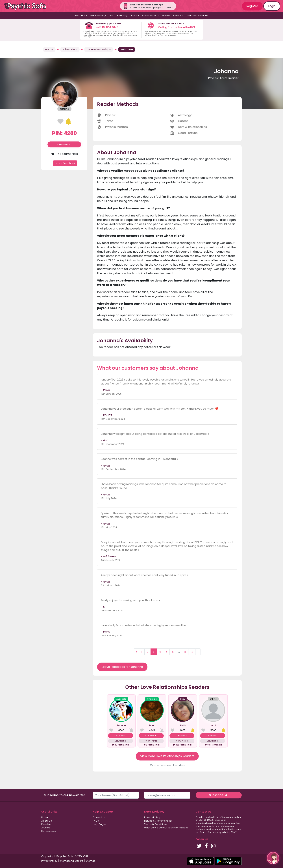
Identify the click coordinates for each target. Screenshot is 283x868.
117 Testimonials (64, 154)
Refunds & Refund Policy (158, 821)
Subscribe (219, 795)
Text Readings (98, 15)
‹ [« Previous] (136, 652)
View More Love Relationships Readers (167, 756)
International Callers (71, 861)
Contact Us (99, 817)
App (112, 15)
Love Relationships (99, 50)
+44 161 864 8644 (107, 27)
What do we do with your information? (166, 828)
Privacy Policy (152, 817)
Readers (46, 824)
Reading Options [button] (127, 15)
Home (49, 50)
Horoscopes (49, 831)
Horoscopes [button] (149, 15)
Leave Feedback (65, 163)
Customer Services (197, 15)
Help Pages (100, 824)
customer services (205, 829)
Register (252, 6)
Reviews (178, 15)
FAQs (96, 821)
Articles (166, 15)
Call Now (64, 144)
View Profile (121, 741)
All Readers (70, 50)
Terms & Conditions (156, 824)
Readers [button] (80, 15)
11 (185, 652)
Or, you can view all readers (167, 765)
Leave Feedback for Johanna (122, 667)
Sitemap (91, 861)
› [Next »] (198, 652)
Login (272, 6)
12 (192, 652)
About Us (47, 821)
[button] (273, 858)
